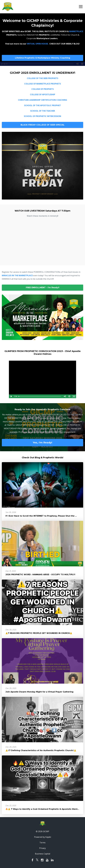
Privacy (42, 848)
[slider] (40, 396)
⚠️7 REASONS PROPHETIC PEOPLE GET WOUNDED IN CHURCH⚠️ (39, 633)
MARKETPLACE (76, 31)
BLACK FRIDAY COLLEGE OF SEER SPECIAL (43, 125)
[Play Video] (11, 396)
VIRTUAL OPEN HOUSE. (38, 44)
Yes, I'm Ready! (42, 443)
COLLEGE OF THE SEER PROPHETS (43, 78)
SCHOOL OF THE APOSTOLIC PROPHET (42, 105)
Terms (42, 843)
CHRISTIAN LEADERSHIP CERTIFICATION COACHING (43, 100)
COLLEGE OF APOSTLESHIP (43, 94)
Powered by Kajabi (43, 837)
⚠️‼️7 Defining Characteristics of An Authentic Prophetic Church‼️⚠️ (41, 750)
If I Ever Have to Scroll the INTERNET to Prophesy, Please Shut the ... (41, 516)
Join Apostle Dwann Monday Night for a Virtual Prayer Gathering (39, 692)
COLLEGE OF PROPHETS (43, 89)
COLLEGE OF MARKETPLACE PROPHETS (43, 84)
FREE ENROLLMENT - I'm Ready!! (43, 288)
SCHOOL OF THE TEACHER (43, 111)
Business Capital (43, 854)
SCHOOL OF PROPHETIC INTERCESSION (42, 116)
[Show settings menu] (69, 396)
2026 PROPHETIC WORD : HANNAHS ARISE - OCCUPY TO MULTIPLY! (40, 575)
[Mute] (65, 396)
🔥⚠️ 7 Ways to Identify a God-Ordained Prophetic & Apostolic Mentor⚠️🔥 (45, 809)
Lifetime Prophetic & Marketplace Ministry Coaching (43, 58)
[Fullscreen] (74, 396)
